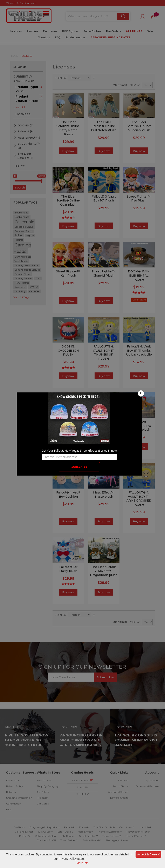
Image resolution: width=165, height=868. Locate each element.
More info (82, 863)
